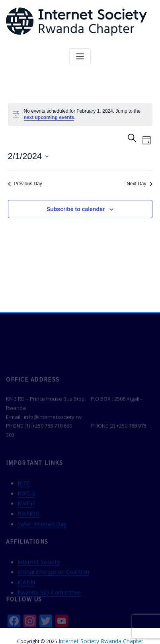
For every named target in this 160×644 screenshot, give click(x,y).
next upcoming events (49, 117)
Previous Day (25, 183)
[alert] (80, 114)
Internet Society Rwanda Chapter (101, 630)
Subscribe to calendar (76, 209)
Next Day (139, 183)
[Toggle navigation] (80, 56)
